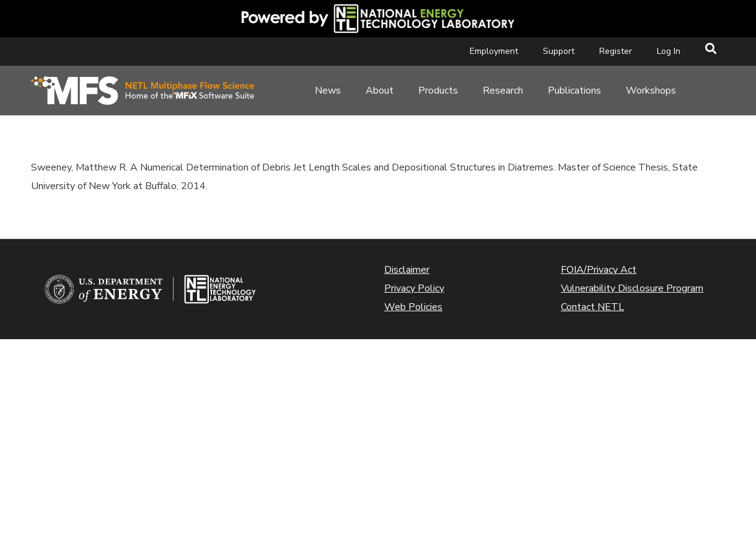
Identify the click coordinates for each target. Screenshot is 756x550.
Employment (494, 51)
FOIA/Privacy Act (599, 270)
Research (503, 91)
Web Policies (413, 307)
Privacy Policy (414, 288)
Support (559, 51)
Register (616, 51)
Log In (669, 51)
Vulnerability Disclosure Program (632, 288)
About (380, 91)
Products (438, 91)
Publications (574, 91)
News (328, 91)
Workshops (651, 91)
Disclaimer (407, 270)
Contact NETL (592, 307)
